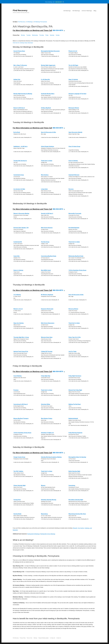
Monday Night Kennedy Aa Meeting (23, 94)
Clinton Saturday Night (19, 485)
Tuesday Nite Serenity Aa (20, 161)
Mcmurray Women (73, 309)
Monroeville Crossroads (75, 213)
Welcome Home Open (47, 337)
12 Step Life (53, 638)
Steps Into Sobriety (19, 323)
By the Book (17, 132)
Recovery (71, 189)
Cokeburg (87, 528)
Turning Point (17, 500)
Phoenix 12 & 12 (73, 51)
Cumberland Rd (18, 242)
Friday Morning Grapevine (75, 433)
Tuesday (28, 35)
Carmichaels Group (19, 175)
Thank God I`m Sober (47, 161)
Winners (43, 485)
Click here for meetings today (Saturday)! (23, 43)
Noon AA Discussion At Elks (48, 132)
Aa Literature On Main (19, 189)
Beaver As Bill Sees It (19, 108)
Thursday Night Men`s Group (21, 337)
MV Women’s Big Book (47, 295)
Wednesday (35, 35)
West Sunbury (45, 175)
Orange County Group (19, 457)
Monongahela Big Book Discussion (50, 51)
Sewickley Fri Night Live (47, 433)
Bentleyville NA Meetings (34, 534)
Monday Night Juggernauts (48, 65)
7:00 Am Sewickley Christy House (77, 270)
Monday (23, 35)
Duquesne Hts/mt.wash (47, 309)
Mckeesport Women (74, 108)
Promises (16, 390)
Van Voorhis (81, 528)
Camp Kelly (17, 256)
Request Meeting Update (44, 638)
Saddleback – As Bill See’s (21, 146)
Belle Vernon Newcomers (48, 323)
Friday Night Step (46, 376)
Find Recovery (20, 10)
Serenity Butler (17, 514)
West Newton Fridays (47, 418)
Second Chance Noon (19, 51)
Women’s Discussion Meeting (21, 213)
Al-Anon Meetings (87, 11)
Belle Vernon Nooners (47, 228)
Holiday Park (17, 79)
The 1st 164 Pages (73, 65)
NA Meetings (76, 11)
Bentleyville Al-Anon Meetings (48, 534)
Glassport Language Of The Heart (77, 94)
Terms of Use (30, 638)
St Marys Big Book (46, 108)
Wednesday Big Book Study (76, 256)
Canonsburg (72, 485)
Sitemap (35, 638)
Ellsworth (75, 528)
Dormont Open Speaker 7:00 (21, 228)
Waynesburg (44, 514)
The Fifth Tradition (18, 471)
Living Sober (44, 189)
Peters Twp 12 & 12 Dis (75, 337)
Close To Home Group (74, 146)
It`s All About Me (45, 79)
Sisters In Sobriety (18, 270)
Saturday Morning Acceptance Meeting (51, 457)
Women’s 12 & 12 (18, 309)
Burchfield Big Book (74, 228)
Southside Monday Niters (48, 94)
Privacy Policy (23, 638)
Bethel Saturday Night (74, 471)
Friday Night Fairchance (75, 376)
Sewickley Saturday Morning (49, 500)
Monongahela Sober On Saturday (77, 457)
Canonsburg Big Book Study (49, 256)
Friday (47, 35)
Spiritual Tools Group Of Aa (21, 351)
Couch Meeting (17, 376)
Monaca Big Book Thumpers (21, 418)
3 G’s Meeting (17, 295)
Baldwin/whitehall (73, 418)
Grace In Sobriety (73, 161)
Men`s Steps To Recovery (20, 65)
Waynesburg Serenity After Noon (77, 514)
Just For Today (73, 351)
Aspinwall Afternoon (74, 175)
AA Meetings (67, 11)
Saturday (52, 35)
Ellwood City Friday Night (75, 390)
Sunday (58, 35)
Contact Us (59, 638)
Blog (95, 11)
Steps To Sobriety (73, 79)
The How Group (45, 242)
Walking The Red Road (75, 404)
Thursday (42, 35)
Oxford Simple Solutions (48, 146)
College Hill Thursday (47, 351)
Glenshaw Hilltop (46, 404)
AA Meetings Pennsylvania (40, 22)
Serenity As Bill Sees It (47, 213)
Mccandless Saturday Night (76, 500)
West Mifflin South (46, 270)
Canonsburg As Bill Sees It (21, 404)
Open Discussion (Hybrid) (75, 132)
